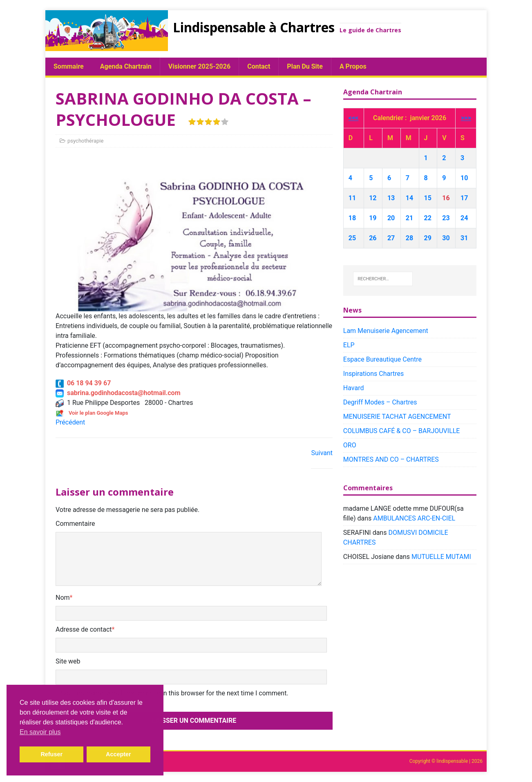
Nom (63, 598)
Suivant (322, 453)
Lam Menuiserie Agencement (386, 331)
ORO (350, 445)
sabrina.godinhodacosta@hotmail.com (118, 393)
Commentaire (75, 524)
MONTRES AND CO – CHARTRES (391, 459)
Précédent (70, 422)
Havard (354, 388)
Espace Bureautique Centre (382, 359)
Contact (259, 66)
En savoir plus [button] (40, 732)
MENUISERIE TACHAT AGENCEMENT (397, 417)
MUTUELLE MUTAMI (441, 557)
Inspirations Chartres (373, 374)
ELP (349, 345)
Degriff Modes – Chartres (380, 402)
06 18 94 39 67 (83, 383)
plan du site (305, 66)
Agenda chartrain (126, 66)
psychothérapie (85, 141)
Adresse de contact (84, 629)
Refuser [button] (51, 754)
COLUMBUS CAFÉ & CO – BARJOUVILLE (402, 431)
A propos (353, 66)
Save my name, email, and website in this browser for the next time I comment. (175, 693)
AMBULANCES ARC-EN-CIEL (414, 518)
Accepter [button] (118, 754)
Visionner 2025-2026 (199, 66)
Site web (68, 661)
